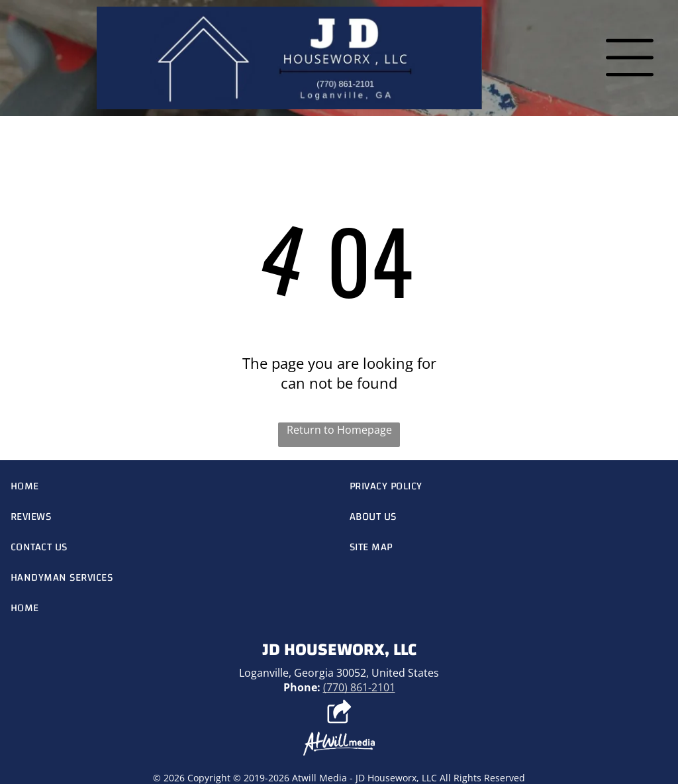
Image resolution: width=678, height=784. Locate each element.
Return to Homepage (339, 430)
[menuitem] (169, 486)
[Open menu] (630, 58)
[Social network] (339, 713)
